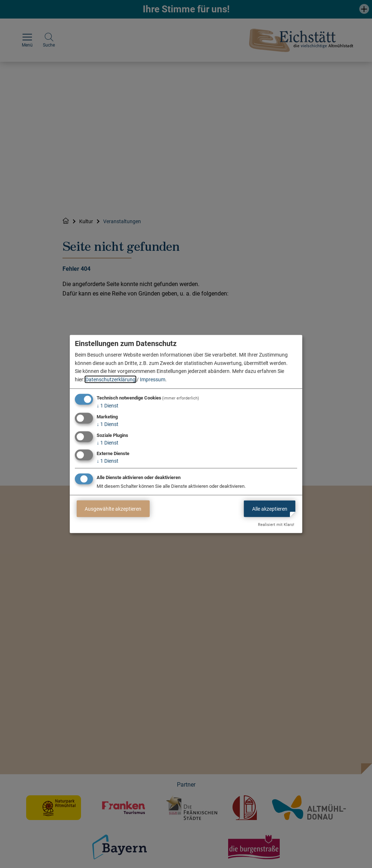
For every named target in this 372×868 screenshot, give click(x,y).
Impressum (153, 379)
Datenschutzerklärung (110, 379)
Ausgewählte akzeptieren (113, 509)
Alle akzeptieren (270, 509)
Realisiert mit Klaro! (276, 525)
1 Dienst (108, 406)
